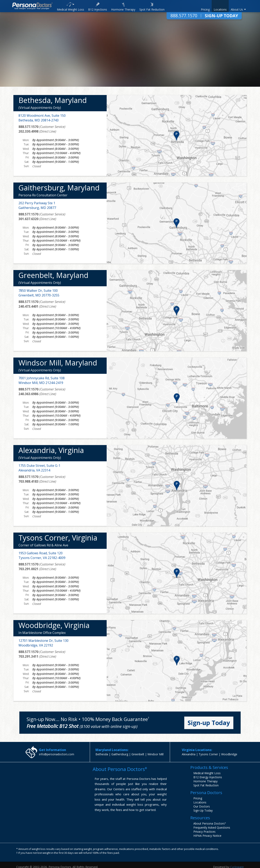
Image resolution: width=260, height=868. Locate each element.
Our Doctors (202, 806)
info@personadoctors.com (57, 754)
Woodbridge (229, 754)
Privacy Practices (204, 832)
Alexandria (189, 754)
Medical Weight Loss (207, 773)
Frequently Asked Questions (212, 827)
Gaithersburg (120, 754)
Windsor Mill (155, 754)
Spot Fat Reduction (206, 785)
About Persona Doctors (210, 823)
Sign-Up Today (221, 16)
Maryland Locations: (112, 750)
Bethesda (102, 754)
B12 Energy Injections (208, 777)
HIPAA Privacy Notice (207, 836)
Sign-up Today (209, 723)
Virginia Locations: (197, 750)
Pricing (198, 798)
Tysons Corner (208, 754)
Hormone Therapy (205, 781)
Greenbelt (138, 754)
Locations (200, 802)
